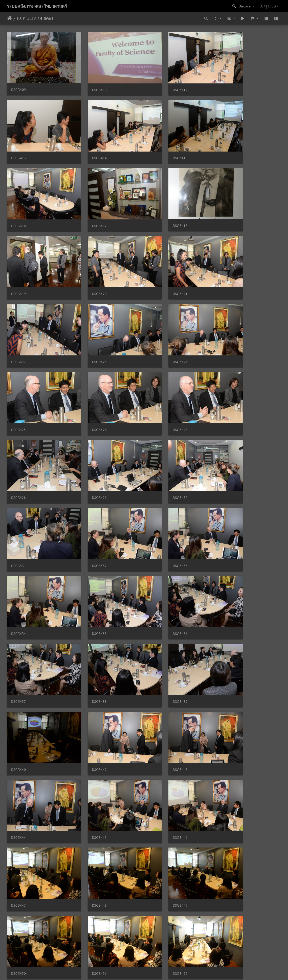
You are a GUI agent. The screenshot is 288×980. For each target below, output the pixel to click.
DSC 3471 (229, 931)
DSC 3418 (19, 204)
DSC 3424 (159, 264)
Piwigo (153, 971)
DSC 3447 (19, 628)
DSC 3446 (229, 568)
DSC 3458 (159, 750)
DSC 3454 (229, 689)
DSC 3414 (19, 143)
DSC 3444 (89, 568)
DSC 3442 (229, 507)
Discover (245, 6)
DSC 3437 (229, 446)
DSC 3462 (159, 810)
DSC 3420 (159, 204)
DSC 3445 (159, 568)
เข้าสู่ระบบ (268, 6)
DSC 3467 (229, 871)
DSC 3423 (89, 264)
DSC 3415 (89, 143)
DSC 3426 (19, 325)
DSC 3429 (229, 325)
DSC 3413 (229, 83)
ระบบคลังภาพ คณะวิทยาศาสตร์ (37, 6)
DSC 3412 (159, 83)
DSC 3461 (89, 810)
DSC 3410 (89, 83)
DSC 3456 (19, 750)
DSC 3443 (19, 568)
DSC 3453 (159, 689)
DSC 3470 (159, 931)
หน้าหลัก (9, 18)
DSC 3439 (89, 507)
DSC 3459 (229, 750)
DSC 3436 (159, 446)
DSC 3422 (19, 264)
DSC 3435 (89, 446)
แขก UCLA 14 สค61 (35, 18)
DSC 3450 (229, 628)
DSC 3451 (19, 689)
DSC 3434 (19, 446)
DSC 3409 (19, 82)
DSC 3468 (19, 931)
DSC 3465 (89, 871)
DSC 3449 (159, 628)
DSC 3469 (89, 931)
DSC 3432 (159, 386)
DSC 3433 (229, 386)
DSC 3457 (89, 749)
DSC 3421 (229, 204)
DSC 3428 (159, 325)
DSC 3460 (19, 810)
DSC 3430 (19, 386)
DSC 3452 (89, 689)
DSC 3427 (89, 325)
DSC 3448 (89, 628)
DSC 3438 (19, 507)
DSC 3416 (159, 143)
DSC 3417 (229, 143)
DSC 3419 (89, 204)
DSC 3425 (229, 264)
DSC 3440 (159, 507)
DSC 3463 (229, 810)
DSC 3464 (19, 871)
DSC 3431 (89, 386)
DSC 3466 (159, 871)
